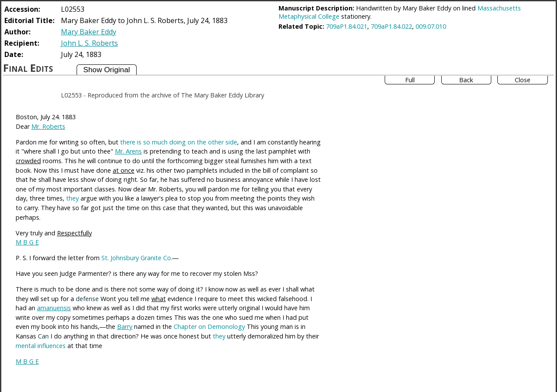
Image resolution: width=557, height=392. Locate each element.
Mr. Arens (128, 151)
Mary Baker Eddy (89, 32)
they (72, 198)
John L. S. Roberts (89, 43)
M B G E (27, 242)
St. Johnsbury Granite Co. (137, 258)
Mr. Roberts (48, 126)
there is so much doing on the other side (179, 142)
